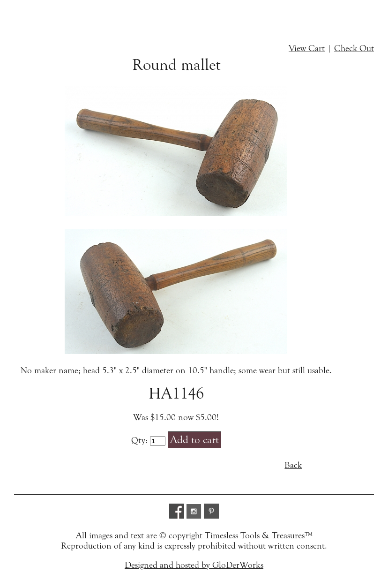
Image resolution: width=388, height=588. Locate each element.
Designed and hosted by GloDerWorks (194, 565)
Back (293, 465)
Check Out (354, 48)
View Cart (307, 48)
